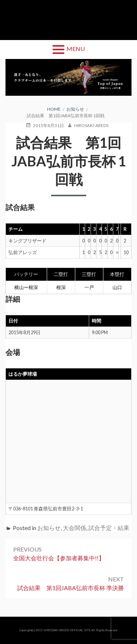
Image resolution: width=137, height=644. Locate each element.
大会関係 (75, 528)
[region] (68, 77)
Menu (76, 49)
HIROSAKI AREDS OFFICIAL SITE (67, 630)
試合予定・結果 (109, 528)
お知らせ (49, 528)
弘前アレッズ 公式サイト (69, 20)
